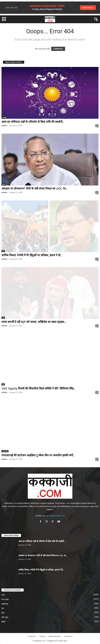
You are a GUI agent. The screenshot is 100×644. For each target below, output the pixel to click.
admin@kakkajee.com (55, 516)
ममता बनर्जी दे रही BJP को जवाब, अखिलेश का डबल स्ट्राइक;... (34, 322)
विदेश (3, 622)
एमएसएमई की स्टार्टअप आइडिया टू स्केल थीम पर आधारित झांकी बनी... (38, 455)
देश (3, 251)
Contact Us (68, 636)
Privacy (42, 636)
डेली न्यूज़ (5, 617)
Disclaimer (32, 636)
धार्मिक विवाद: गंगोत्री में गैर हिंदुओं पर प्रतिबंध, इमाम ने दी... (32, 255)
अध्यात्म (4, 118)
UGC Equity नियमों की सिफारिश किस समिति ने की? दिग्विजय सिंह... (38, 388)
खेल (3, 613)
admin (4, 125)
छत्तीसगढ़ (5, 604)
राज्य (4, 184)
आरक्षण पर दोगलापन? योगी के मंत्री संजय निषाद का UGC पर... (34, 188)
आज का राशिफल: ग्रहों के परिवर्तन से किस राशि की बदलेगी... (33, 122)
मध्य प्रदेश (5, 451)
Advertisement (55, 636)
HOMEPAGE (58, 49)
